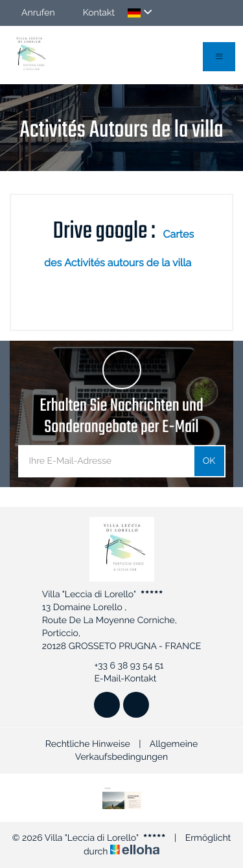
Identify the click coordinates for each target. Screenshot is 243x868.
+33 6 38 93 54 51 (121, 666)
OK (209, 461)
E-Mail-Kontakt (118, 679)
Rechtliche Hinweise (88, 744)
